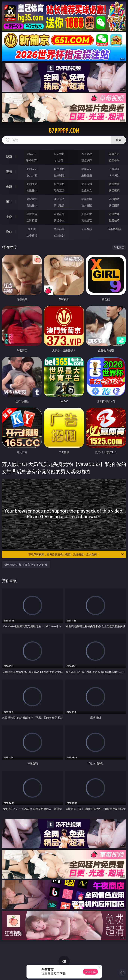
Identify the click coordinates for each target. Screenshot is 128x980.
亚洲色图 (59, 199)
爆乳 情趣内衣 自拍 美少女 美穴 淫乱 (26, 565)
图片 (9, 202)
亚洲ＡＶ (32, 169)
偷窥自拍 (32, 199)
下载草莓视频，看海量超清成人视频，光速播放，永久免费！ (76, 554)
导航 (9, 232)
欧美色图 (87, 199)
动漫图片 (114, 199)
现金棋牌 (87, 160)
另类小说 (59, 220)
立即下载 (90, 972)
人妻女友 (87, 214)
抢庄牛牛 (114, 160)
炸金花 (59, 160)
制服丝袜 (32, 190)
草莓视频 (87, 229)
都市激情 (32, 214)
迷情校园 (32, 220)
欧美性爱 (114, 184)
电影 (9, 187)
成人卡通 (87, 184)
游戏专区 (114, 154)
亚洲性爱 (32, 184)
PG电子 (32, 154)
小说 (9, 217)
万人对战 (87, 154)
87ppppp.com (64, 131)
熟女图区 (87, 205)
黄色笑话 (87, 220)
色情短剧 (59, 235)
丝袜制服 (59, 175)
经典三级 (59, 190)
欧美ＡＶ (87, 169)
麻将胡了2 (32, 160)
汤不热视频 (114, 229)
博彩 (9, 157)
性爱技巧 (114, 220)
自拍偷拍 (59, 169)
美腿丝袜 (32, 205)
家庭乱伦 (59, 214)
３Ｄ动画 (114, 169)
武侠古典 (114, 214)
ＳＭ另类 (114, 175)
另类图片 (114, 205)
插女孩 (32, 229)
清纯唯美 (59, 205)
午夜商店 (59, 229)
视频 (9, 172)
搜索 (119, 140)
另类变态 (114, 190)
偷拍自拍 (59, 184)
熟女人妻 (32, 175)
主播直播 (87, 175)
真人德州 (59, 154)
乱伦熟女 (87, 190)
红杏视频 (32, 235)
